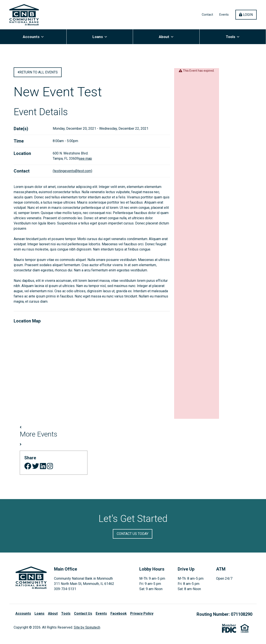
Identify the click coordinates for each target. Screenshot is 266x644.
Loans (100, 38)
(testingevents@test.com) (72, 173)
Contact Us (83, 615)
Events (224, 16)
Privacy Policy (142, 615)
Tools (233, 38)
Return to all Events (38, 74)
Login (248, 15)
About (166, 38)
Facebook (119, 615)
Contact (207, 16)
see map (85, 160)
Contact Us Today (133, 535)
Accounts (33, 38)
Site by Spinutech (87, 629)
